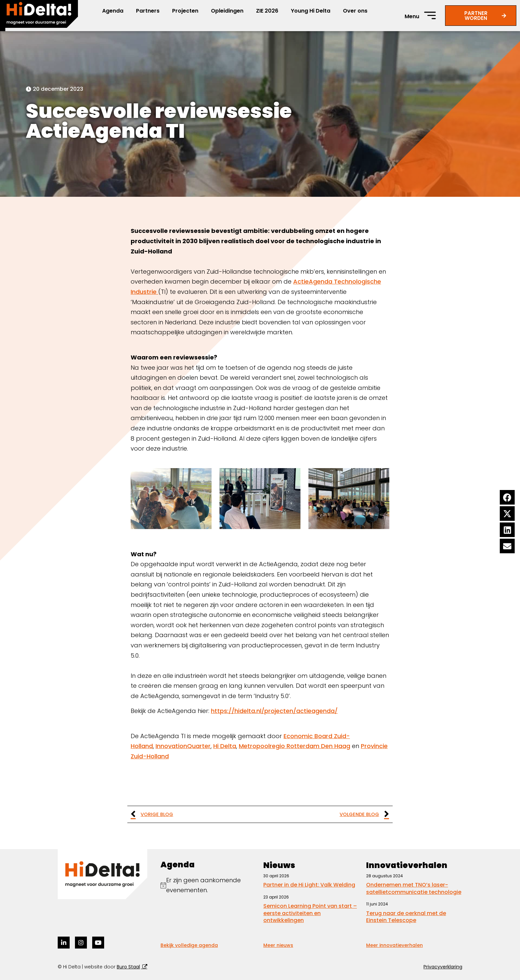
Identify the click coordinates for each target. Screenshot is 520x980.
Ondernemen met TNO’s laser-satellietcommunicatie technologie (414, 888)
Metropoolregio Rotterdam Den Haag (294, 746)
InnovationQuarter (183, 746)
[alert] (209, 885)
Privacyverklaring (443, 967)
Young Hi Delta (311, 11)
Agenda (113, 11)
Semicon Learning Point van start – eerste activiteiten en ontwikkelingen (310, 913)
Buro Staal (128, 967)
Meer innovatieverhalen (394, 945)
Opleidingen (227, 11)
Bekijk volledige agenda (189, 945)
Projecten (185, 11)
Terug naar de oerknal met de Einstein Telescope (406, 917)
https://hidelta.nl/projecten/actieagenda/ (274, 711)
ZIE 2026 (267, 11)
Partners (148, 11)
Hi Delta (225, 746)
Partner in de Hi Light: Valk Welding (309, 885)
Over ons (355, 11)
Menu (412, 16)
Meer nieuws (278, 945)
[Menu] (430, 15)
